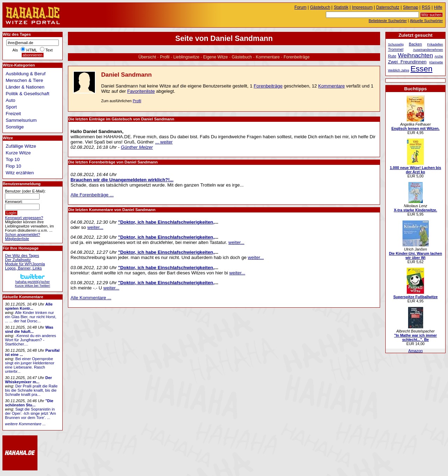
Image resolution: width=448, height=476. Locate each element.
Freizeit (13, 114)
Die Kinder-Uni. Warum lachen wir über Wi (415, 255)
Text (49, 50)
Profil (165, 57)
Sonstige (15, 127)
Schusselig (396, 44)
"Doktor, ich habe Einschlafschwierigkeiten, (166, 222)
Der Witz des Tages (22, 255)
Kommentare (268, 57)
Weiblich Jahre (398, 70)
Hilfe (438, 7)
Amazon (415, 351)
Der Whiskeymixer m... (28, 380)
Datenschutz (388, 7)
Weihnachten (415, 55)
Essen (422, 69)
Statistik (341, 7)
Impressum (362, 7)
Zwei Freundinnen (407, 62)
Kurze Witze (18, 153)
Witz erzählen (20, 173)
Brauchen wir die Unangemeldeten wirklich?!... (122, 180)
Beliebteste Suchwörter (388, 21)
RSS (426, 7)
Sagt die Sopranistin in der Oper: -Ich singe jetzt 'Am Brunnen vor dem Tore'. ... (30, 413)
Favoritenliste (141, 91)
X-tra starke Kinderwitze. (415, 210)
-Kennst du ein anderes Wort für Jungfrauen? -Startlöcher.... (30, 340)
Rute (392, 56)
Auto (10, 100)
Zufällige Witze (21, 146)
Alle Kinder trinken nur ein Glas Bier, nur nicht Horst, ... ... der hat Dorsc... (31, 317)
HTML (31, 50)
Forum (300, 7)
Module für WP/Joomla (25, 264)
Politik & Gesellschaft (27, 94)
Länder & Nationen (25, 87)
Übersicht (147, 57)
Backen (415, 44)
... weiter (164, 142)
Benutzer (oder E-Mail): (25, 191)
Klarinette (436, 62)
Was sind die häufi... (29, 329)
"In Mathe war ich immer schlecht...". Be (415, 337)
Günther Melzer (137, 147)
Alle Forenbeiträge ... (92, 195)
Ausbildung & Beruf (26, 74)
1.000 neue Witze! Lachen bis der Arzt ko (416, 170)
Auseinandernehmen (428, 50)
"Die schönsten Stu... (29, 403)
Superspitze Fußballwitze (416, 297)
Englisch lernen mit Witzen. (415, 128)
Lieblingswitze (186, 57)
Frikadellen (435, 44)
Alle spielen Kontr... (29, 306)
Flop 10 (13, 166)
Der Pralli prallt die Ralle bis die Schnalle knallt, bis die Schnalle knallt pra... (31, 390)
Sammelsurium (21, 120)
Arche (439, 56)
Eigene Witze (216, 57)
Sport (11, 107)
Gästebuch (242, 57)
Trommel (395, 49)
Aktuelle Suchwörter (426, 21)
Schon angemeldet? (22, 234)
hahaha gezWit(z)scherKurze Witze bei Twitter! (33, 282)
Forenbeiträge (296, 57)
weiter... (95, 227)
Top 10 (13, 159)
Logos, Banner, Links (23, 268)
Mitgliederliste (17, 239)
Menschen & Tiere (24, 80)
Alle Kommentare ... (91, 298)
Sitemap (411, 7)
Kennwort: (14, 202)
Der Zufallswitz (18, 260)
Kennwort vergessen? (24, 218)
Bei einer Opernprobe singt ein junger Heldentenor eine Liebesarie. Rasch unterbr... (30, 365)
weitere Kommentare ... (25, 424)
